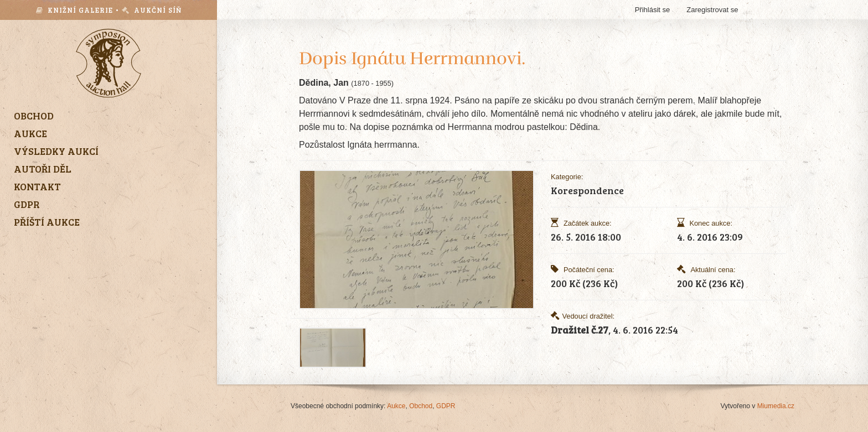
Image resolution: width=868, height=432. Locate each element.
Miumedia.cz (776, 406)
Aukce (396, 406)
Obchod (421, 406)
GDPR (446, 406)
